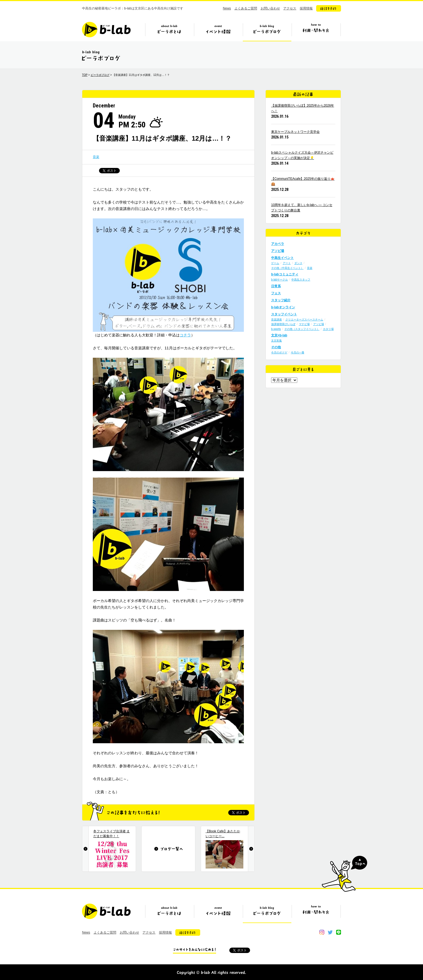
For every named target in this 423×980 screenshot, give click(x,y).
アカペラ (278, 244)
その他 (276, 347)
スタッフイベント (284, 314)
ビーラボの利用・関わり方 (316, 32)
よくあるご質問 (246, 8)
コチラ (185, 335)
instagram (322, 932)
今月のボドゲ (279, 352)
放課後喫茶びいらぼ (283, 324)
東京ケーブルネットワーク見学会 (295, 132)
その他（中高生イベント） (287, 268)
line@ (339, 932)
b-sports (276, 329)
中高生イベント (282, 258)
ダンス (298, 263)
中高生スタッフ (301, 280)
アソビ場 (278, 251)
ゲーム (275, 263)
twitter (330, 932)
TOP (85, 75)
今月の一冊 (298, 352)
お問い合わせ (270, 8)
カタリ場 (328, 329)
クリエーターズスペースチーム (304, 320)
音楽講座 (277, 320)
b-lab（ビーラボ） (106, 30)
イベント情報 (218, 32)
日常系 (276, 286)
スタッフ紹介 (281, 300)
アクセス (290, 8)
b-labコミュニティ (285, 274)
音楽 (96, 157)
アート (287, 263)
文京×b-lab (279, 335)
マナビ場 (304, 324)
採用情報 (306, 8)
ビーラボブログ (267, 32)
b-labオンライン (283, 307)
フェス (276, 293)
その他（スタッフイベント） (302, 329)
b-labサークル (279, 280)
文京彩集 (277, 341)
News (227, 8)
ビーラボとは (169, 32)
